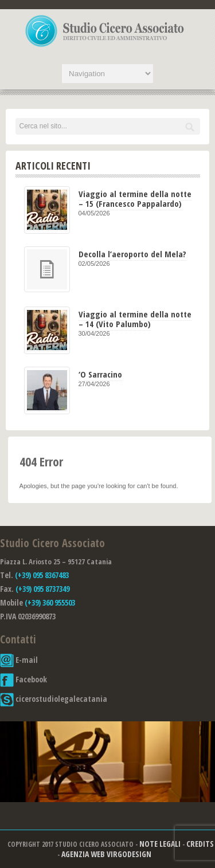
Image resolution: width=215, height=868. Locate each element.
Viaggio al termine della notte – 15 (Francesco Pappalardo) (135, 199)
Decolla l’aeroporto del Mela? (132, 254)
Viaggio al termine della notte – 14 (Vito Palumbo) (135, 319)
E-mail (19, 660)
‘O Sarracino (100, 374)
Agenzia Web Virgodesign (106, 854)
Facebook (24, 679)
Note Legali (160, 844)
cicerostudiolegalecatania (54, 699)
